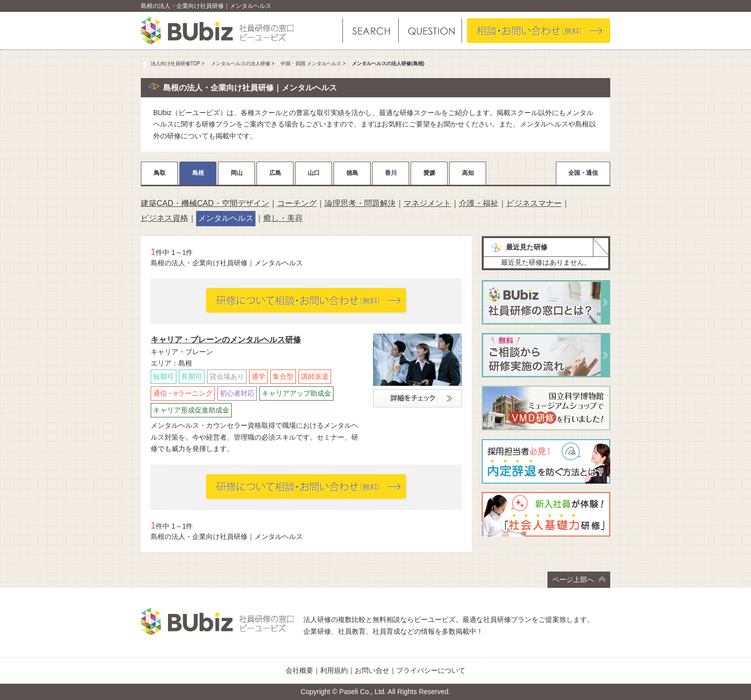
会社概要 (299, 670)
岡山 (237, 173)
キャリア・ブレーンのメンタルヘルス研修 (226, 340)
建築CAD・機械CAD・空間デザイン (205, 203)
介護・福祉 (479, 203)
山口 (314, 173)
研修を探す (371, 31)
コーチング (297, 203)
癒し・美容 (283, 218)
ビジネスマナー (534, 203)
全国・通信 (583, 173)
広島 (275, 173)
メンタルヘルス (226, 218)
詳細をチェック (417, 398)
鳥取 (160, 173)
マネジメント (427, 203)
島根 (198, 173)
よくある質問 (430, 31)
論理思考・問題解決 (360, 203)
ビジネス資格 (165, 218)
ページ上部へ (579, 579)
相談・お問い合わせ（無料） (539, 31)
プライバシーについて (431, 670)
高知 (468, 173)
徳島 (352, 173)
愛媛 (429, 173)
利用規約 (334, 670)
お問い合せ (372, 670)
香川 (391, 173)
